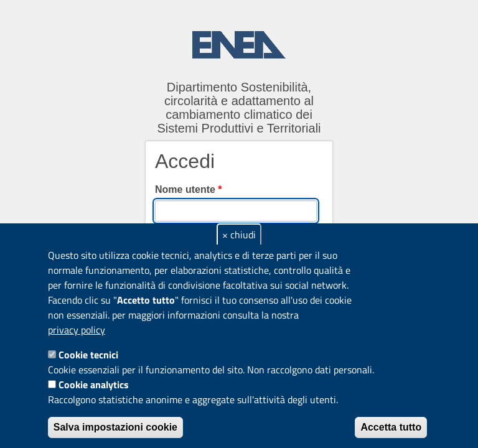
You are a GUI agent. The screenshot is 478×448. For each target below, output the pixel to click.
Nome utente (189, 189)
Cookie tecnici (88, 355)
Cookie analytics (94, 385)
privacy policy (77, 330)
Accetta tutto (391, 427)
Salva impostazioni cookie (115, 427)
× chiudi (239, 235)
